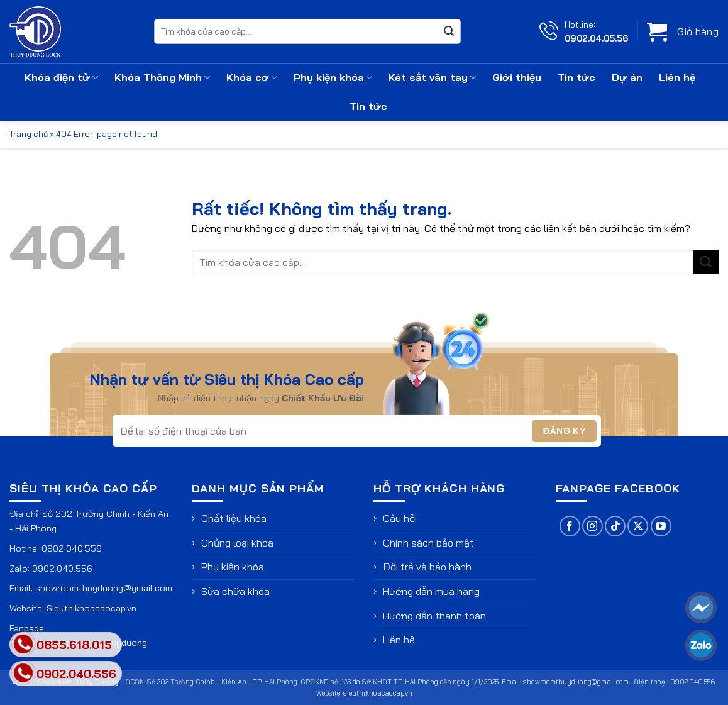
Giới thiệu (517, 77)
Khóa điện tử (61, 77)
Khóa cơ (252, 77)
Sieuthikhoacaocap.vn (91, 608)
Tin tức (576, 77)
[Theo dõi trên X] (638, 526)
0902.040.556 (72, 548)
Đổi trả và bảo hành (427, 567)
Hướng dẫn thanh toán (434, 616)
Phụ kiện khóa (333, 77)
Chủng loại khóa (237, 543)
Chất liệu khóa (234, 518)
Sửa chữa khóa (235, 591)
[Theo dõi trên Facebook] (570, 526)
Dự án (627, 77)
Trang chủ (29, 134)
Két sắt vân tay (432, 77)
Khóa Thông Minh (162, 77)
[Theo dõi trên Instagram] (593, 526)
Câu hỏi (400, 518)
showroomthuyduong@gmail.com (104, 588)
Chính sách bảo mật (428, 543)
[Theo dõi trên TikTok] (615, 526)
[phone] (23, 674)
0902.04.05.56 (596, 38)
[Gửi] (449, 31)
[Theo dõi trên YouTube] (661, 526)
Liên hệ (677, 77)
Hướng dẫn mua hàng (431, 591)
